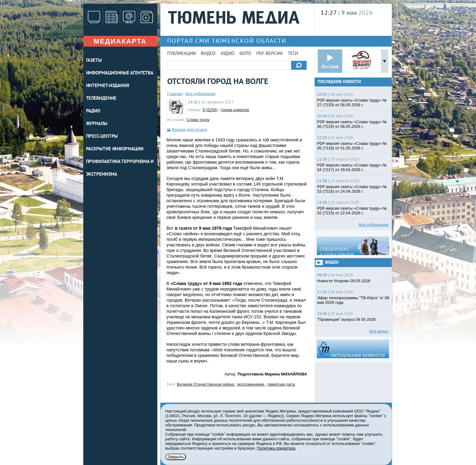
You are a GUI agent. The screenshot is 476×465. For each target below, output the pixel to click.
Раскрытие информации (115, 149)
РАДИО (93, 111)
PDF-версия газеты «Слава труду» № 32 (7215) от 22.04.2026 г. (352, 211)
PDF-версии (269, 54)
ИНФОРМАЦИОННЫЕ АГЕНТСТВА (120, 73)
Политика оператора (276, 448)
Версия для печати (190, 130)
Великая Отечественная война (206, 384)
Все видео (379, 331)
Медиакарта (120, 41)
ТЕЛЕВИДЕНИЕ (101, 99)
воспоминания (251, 384)
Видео (208, 54)
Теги (293, 54)
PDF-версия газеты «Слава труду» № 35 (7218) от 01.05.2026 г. (352, 146)
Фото (245, 54)
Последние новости (339, 82)
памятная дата (281, 384)
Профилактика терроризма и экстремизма (120, 168)
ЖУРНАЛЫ (97, 124)
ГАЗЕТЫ (94, 61)
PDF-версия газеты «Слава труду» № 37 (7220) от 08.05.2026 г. (352, 103)
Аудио (228, 54)
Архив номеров (235, 110)
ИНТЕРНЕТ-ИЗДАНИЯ (108, 86)
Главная (175, 94)
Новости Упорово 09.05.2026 (344, 281)
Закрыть (176, 457)
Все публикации (201, 94)
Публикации (182, 54)
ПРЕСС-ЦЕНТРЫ (102, 137)
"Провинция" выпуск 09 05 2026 (346, 319)
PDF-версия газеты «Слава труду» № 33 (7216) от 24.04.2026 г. (352, 189)
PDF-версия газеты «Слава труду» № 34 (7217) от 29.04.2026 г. (352, 167)
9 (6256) (210, 110)
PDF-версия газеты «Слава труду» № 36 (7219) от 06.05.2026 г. (352, 124)
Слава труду (198, 120)
